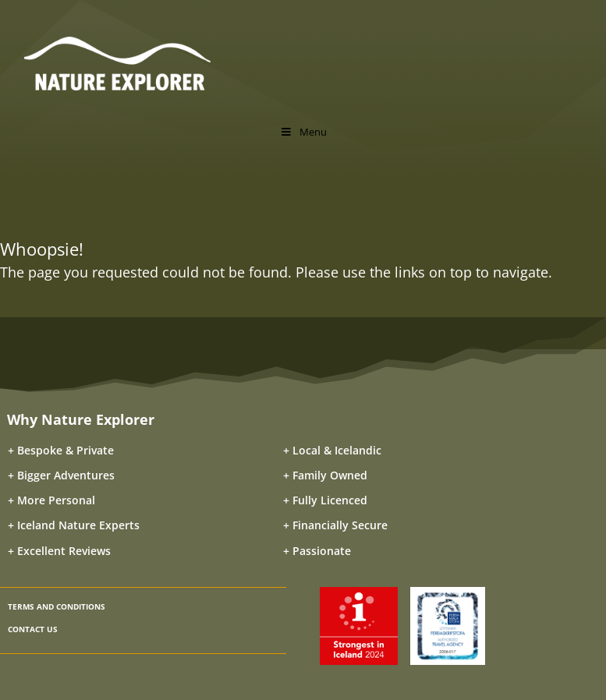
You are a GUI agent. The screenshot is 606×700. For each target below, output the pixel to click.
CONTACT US (33, 629)
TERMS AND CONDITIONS (57, 606)
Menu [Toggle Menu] (303, 132)
